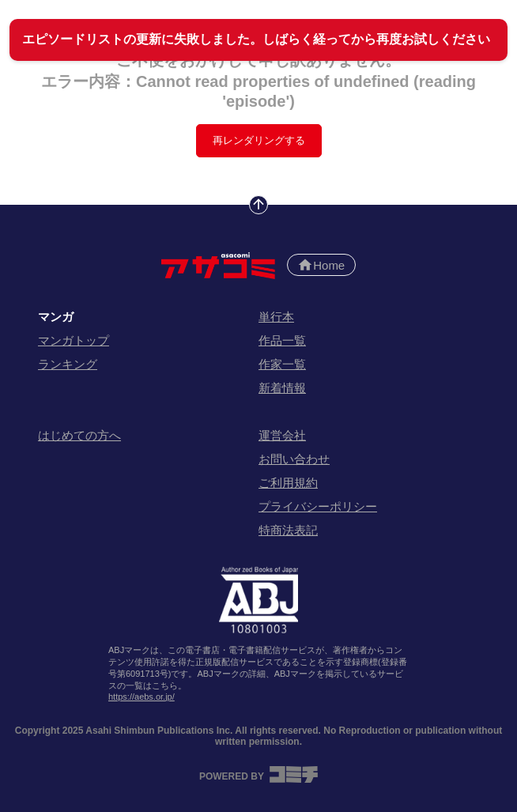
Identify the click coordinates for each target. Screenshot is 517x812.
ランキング (68, 364)
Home (321, 265)
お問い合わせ (294, 459)
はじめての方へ (79, 435)
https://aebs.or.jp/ (142, 697)
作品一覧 (282, 340)
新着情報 (282, 388)
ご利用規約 (288, 483)
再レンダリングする (259, 140)
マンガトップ (74, 340)
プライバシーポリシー (318, 506)
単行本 (276, 317)
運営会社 (282, 435)
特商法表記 (288, 530)
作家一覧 (282, 364)
